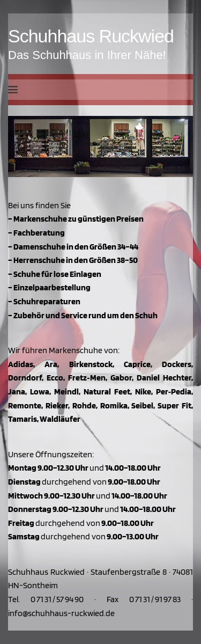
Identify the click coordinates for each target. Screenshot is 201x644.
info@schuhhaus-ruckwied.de (61, 613)
